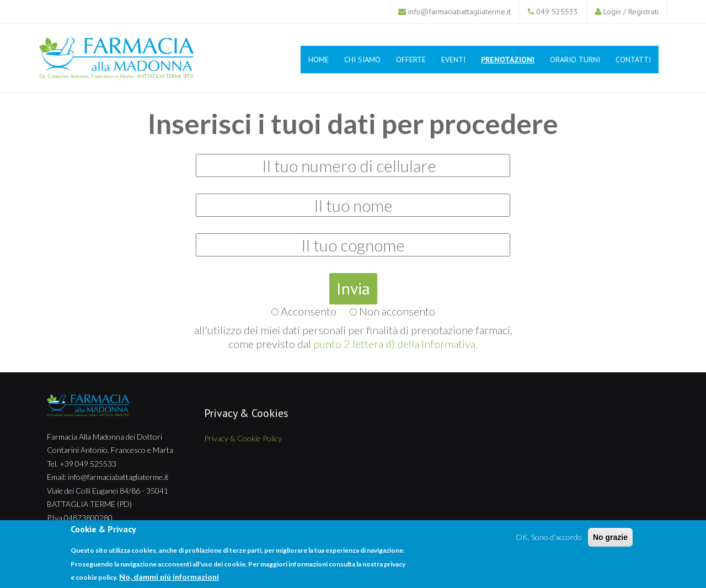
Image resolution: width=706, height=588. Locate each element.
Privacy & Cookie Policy (243, 438)
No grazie (610, 537)
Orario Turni (575, 60)
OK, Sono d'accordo (549, 537)
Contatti (633, 60)
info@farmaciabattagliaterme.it (459, 12)
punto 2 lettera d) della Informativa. (395, 344)
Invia (353, 288)
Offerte (411, 60)
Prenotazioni (508, 60)
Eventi (453, 60)
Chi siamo (362, 60)
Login (612, 12)
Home (319, 60)
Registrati (643, 12)
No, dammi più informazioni (169, 577)
